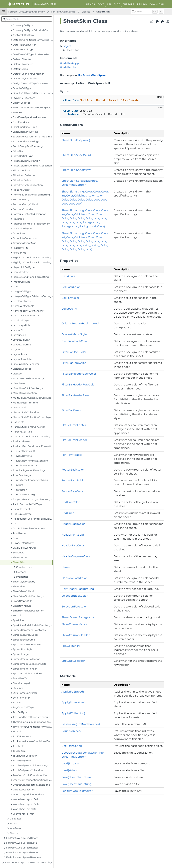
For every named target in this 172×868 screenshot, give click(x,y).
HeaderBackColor (73, 524)
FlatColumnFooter (74, 425)
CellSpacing (69, 309)
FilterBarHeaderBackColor (79, 374)
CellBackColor (71, 287)
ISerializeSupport (71, 63)
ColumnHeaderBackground (80, 323)
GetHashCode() (72, 746)
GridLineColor (70, 502)
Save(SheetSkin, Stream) (78, 777)
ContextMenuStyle (74, 334)
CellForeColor (70, 298)
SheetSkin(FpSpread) (76, 140)
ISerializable (68, 67)
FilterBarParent (72, 410)
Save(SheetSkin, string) (77, 784)
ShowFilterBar (71, 646)
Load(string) (69, 770)
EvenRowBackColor (75, 341)
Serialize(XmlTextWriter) (77, 791)
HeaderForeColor (73, 546)
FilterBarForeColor (74, 363)
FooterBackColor (73, 470)
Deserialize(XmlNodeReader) (81, 724)
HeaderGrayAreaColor (76, 556)
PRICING (142, 4)
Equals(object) (71, 731)
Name (66, 567)
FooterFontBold (72, 480)
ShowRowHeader (73, 661)
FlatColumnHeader (74, 440)
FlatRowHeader (72, 455)
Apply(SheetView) (73, 702)
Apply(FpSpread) (73, 692)
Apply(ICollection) (73, 713)
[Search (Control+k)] (148, 12)
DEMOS (90, 4)
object (67, 46)
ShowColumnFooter (75, 624)
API (109, 4)
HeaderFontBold (73, 535)
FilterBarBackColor (74, 352)
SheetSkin (103, 12)
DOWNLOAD (157, 4)
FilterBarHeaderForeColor (78, 385)
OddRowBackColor (74, 578)
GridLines (68, 513)
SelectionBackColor (74, 596)
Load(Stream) (70, 764)
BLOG (117, 4)
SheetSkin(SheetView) (76, 170)
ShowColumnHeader (75, 635)
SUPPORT (129, 4)
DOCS (101, 4)
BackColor (68, 276)
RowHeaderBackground (78, 589)
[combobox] (27, 19)
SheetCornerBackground (78, 617)
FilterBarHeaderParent (77, 395)
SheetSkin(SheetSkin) (76, 155)
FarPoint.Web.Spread (63, 12)
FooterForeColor (72, 491)
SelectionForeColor (74, 607)
